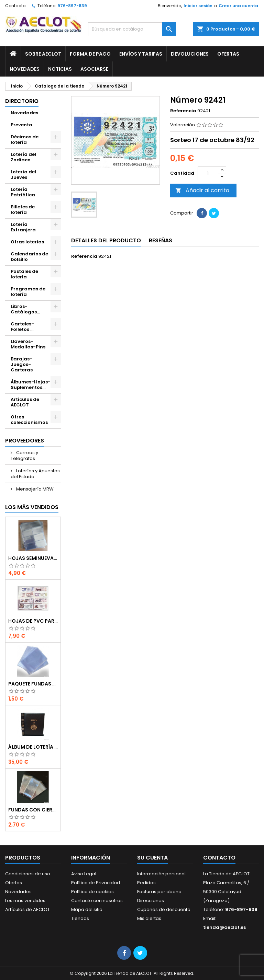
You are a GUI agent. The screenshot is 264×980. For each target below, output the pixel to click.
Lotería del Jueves (23, 175)
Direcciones (151, 901)
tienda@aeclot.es (224, 927)
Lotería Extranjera (23, 227)
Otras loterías (27, 242)
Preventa (21, 125)
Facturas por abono (159, 892)
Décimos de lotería (25, 140)
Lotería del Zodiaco (23, 157)
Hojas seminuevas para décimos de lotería (33, 558)
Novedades (25, 69)
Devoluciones (190, 54)
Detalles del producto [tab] (106, 240)
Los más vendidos (32, 507)
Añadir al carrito (202, 190)
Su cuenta (152, 858)
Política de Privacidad (96, 883)
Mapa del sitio (87, 909)
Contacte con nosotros (97, 901)
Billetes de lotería (23, 210)
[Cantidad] (208, 173)
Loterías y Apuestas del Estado (35, 474)
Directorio (22, 101)
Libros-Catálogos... (25, 309)
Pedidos (146, 883)
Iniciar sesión (198, 6)
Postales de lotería (24, 274)
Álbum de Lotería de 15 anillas (33, 747)
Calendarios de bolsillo (29, 257)
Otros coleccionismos (29, 420)
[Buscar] (132, 29)
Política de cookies (92, 892)
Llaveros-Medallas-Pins (28, 344)
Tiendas (80, 918)
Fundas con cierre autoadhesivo (33, 810)
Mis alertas (149, 918)
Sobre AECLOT (43, 54)
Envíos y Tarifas (141, 54)
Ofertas (228, 54)
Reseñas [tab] (161, 240)
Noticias (60, 69)
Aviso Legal (84, 874)
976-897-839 (72, 6)
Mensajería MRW (34, 489)
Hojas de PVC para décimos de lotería (33, 621)
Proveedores (25, 441)
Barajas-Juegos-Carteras (22, 364)
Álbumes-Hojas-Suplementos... (31, 385)
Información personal (161, 874)
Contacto (15, 6)
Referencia (183, 111)
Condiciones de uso (28, 874)
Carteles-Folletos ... (22, 327)
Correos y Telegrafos (24, 456)
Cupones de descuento (164, 909)
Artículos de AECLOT (25, 402)
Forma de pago (90, 54)
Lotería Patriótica (23, 192)
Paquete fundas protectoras (33, 684)
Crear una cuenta (238, 6)
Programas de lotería (28, 292)
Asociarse (94, 69)
